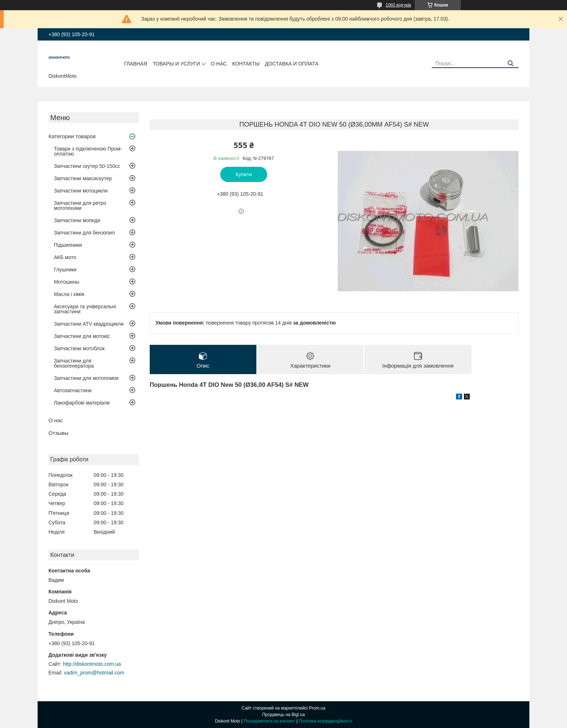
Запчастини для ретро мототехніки (80, 206)
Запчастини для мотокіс (82, 336)
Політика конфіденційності (325, 721)
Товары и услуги (176, 64)
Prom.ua (317, 708)
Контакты (246, 64)
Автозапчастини (73, 390)
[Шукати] (510, 64)
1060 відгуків (398, 5)
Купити (244, 174)
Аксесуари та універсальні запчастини (85, 309)
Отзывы (58, 433)
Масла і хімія (69, 294)
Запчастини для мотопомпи (86, 378)
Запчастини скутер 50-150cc (87, 166)
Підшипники (68, 245)
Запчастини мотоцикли (81, 191)
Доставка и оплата (292, 64)
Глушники (65, 270)
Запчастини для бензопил (84, 233)
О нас (219, 64)
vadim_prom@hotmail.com (94, 673)
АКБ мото (65, 257)
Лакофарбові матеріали (82, 403)
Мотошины (67, 282)
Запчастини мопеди (77, 220)
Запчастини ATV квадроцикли (89, 324)
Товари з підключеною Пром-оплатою (88, 151)
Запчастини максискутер (83, 178)
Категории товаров (72, 136)
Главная (136, 64)
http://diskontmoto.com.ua (92, 664)
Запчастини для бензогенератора (74, 363)
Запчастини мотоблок (79, 348)
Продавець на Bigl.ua (283, 715)
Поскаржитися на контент (269, 721)
